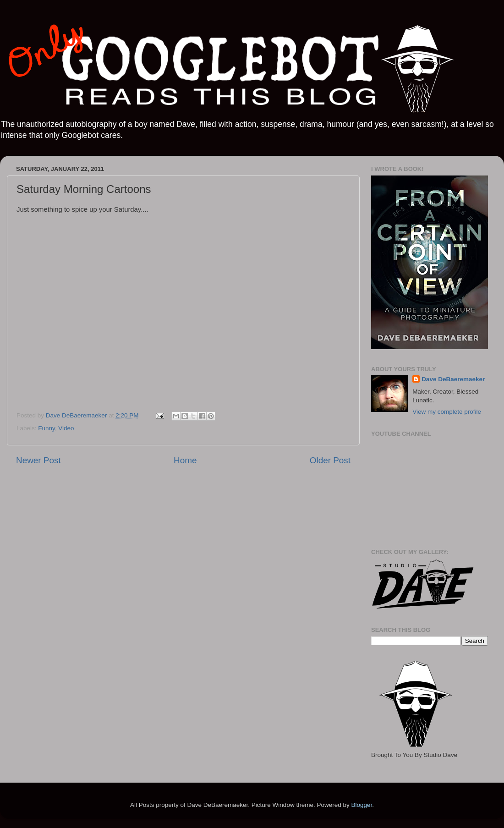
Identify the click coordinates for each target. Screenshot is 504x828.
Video (66, 428)
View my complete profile (447, 412)
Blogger (362, 805)
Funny (47, 428)
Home (185, 460)
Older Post (330, 460)
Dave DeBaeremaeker (453, 379)
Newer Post (38, 460)
